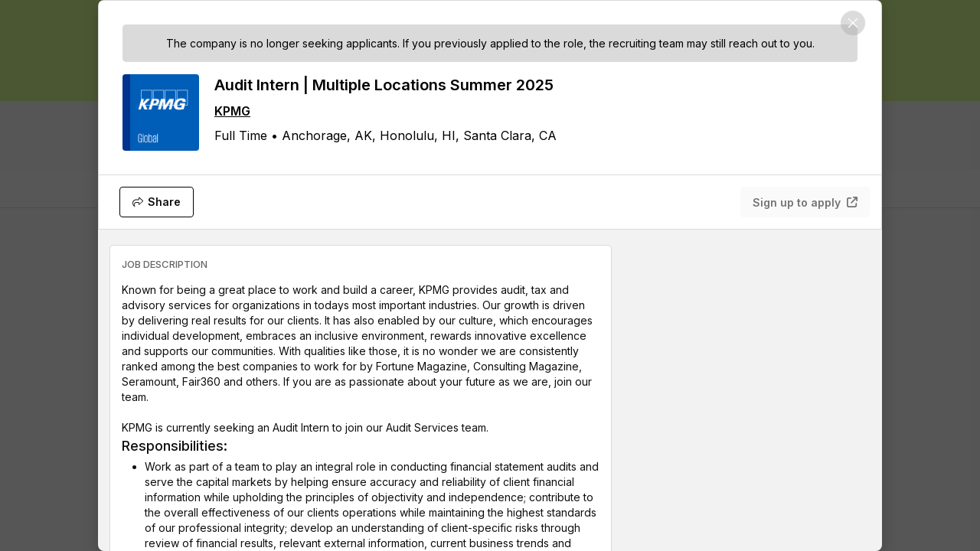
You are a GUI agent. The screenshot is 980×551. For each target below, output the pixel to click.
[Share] (157, 202)
